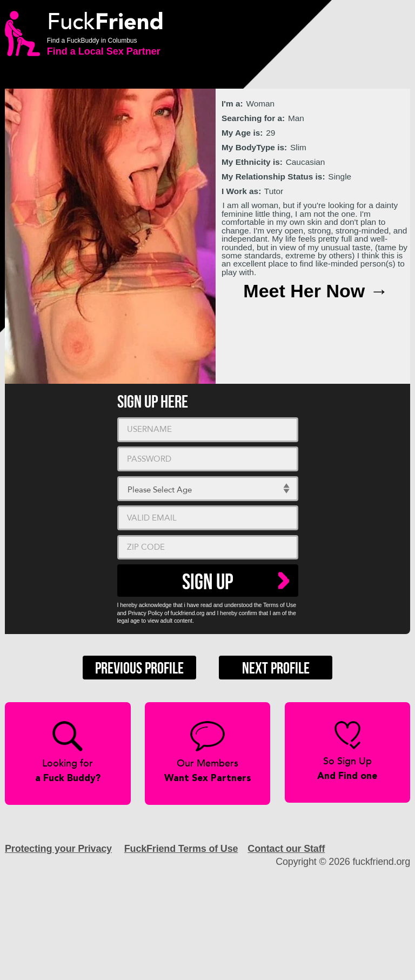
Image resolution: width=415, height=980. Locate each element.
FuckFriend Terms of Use (181, 849)
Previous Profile (139, 669)
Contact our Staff (286, 849)
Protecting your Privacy (58, 849)
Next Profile (276, 669)
